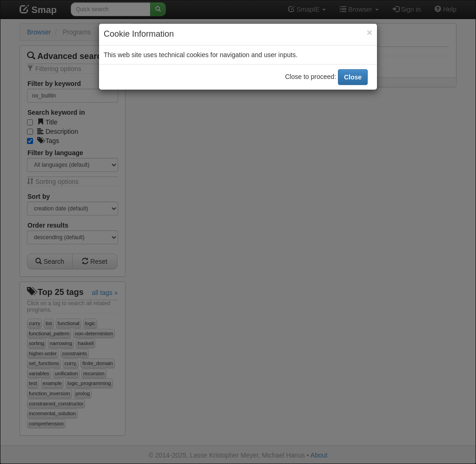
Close (353, 77)
